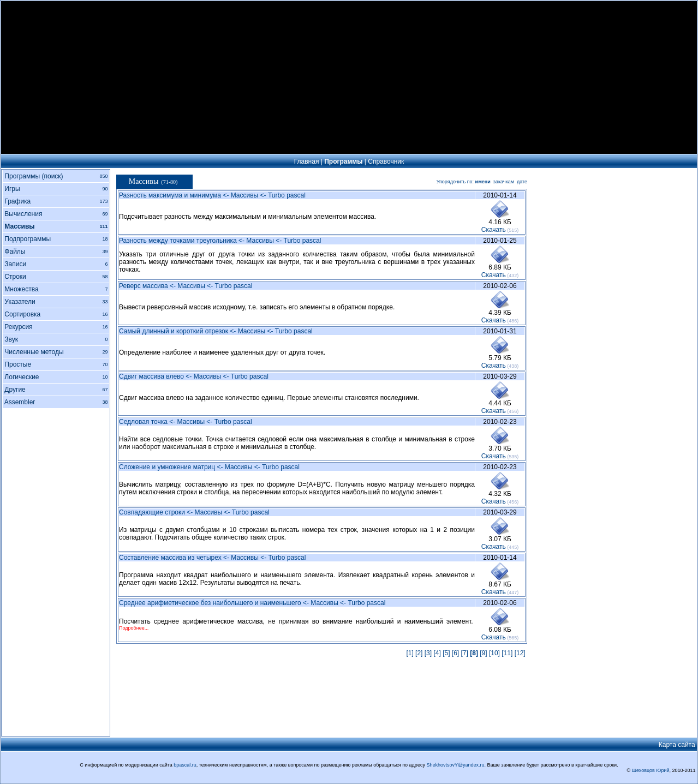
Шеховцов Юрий (651, 770)
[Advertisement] (349, 77)
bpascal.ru (185, 765)
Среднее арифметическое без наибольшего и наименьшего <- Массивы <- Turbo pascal (252, 603)
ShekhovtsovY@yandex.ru (455, 765)
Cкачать (494, 230)
